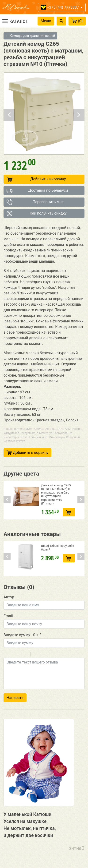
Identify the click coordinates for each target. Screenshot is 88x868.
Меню (46, 21)
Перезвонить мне (35, 202)
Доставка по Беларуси (37, 191)
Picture (54, 655)
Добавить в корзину (36, 179)
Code (42, 655)
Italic (13, 655)
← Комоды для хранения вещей (30, 36)
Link (48, 655)
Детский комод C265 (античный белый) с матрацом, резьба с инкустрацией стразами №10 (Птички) (56, 494)
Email (8, 616)
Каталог (19, 21)
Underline (19, 655)
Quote (36, 655)
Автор (9, 597)
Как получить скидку (37, 213)
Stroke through (25, 655)
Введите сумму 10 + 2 (22, 635)
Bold (7, 655)
